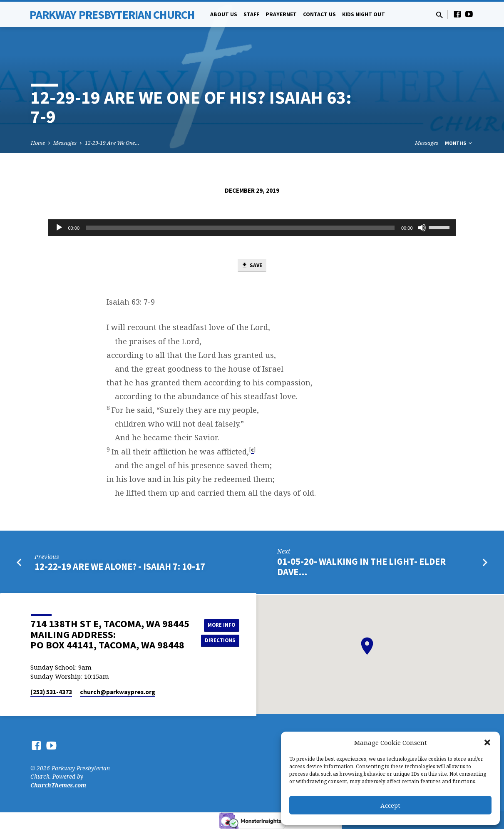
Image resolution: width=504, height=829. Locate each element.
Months (459, 143)
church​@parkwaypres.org (118, 692)
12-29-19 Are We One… (112, 143)
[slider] (240, 228)
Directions (222, 641)
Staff (251, 14)
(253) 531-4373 (51, 692)
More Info (222, 624)
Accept (390, 805)
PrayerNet (281, 14)
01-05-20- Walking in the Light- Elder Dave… (361, 568)
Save (252, 266)
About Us (224, 14)
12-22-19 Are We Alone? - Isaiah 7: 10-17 (120, 568)
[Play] (59, 228)
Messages (65, 143)
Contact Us (319, 14)
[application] (252, 228)
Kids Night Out (364, 14)
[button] (487, 742)
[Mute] (422, 228)
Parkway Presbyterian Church (112, 15)
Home (38, 143)
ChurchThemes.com (58, 785)
